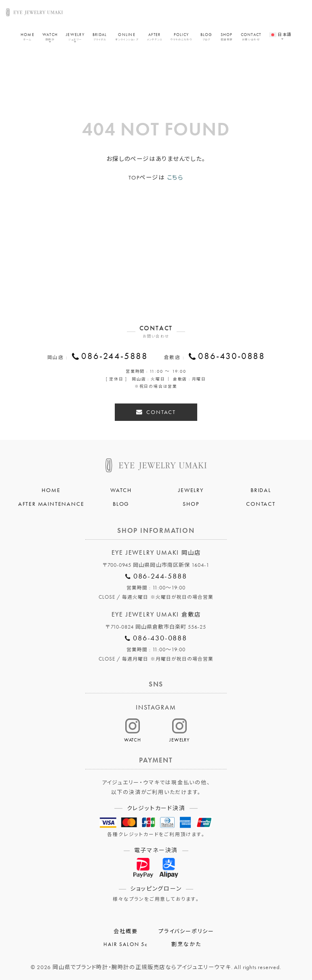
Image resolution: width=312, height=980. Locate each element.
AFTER (155, 37)
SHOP (227, 37)
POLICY (181, 37)
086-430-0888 (232, 356)
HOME (27, 37)
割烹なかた (186, 944)
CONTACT (251, 37)
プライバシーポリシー (186, 931)
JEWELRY (75, 37)
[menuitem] (280, 31)
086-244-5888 (115, 356)
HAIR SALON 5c (125, 944)
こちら (175, 177)
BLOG (207, 37)
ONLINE (127, 37)
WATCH (50, 37)
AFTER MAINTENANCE (51, 504)
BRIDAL (100, 37)
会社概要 (125, 931)
